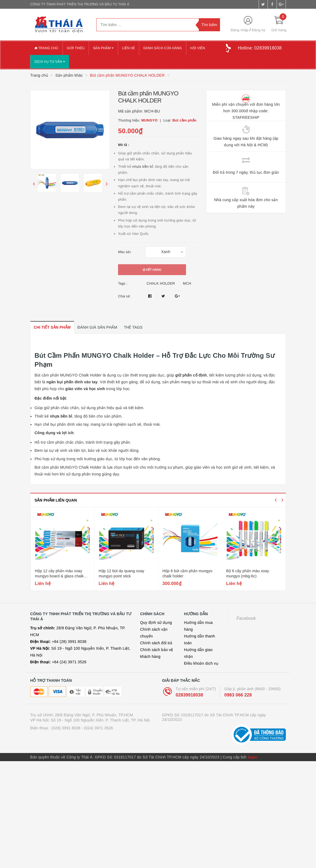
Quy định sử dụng (156, 623)
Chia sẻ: (124, 296)
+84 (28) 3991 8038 (58, 642)
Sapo (252, 757)
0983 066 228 (238, 695)
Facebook (246, 618)
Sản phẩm (103, 48)
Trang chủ (46, 48)
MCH (187, 283)
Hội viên (198, 48)
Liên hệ (128, 48)
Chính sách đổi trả (156, 643)
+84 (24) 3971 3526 (58, 662)
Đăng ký (258, 30)
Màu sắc (124, 252)
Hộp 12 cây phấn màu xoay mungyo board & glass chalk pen (123, 576)
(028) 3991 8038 (66, 728)
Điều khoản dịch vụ (201, 663)
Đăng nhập (240, 30)
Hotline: (260, 48)
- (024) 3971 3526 (97, 728)
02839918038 (189, 695)
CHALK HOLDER (161, 283)
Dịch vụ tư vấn (50, 62)
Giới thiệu (76, 48)
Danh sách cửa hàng (163, 48)
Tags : (123, 284)
